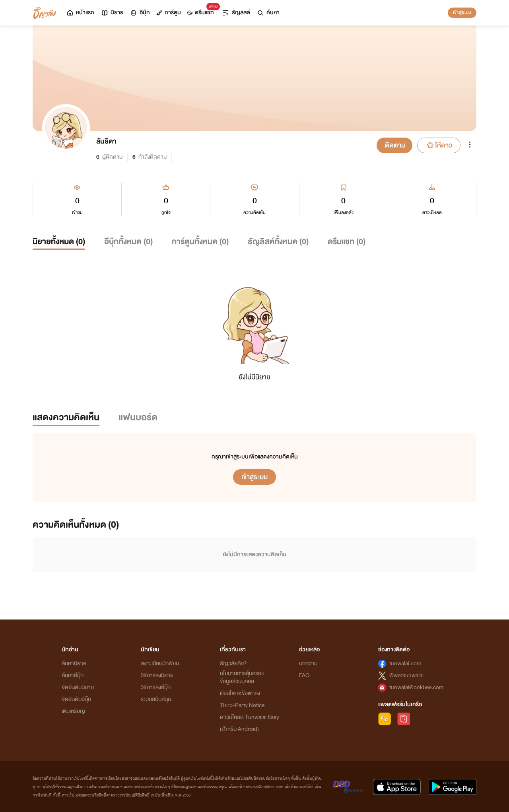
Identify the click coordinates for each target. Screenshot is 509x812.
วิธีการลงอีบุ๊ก (156, 687)
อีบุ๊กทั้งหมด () (128, 242)
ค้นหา (268, 13)
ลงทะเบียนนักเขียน (160, 663)
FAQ (304, 675)
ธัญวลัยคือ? (233, 663)
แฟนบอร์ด (138, 417)
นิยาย (112, 13)
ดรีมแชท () (347, 242)
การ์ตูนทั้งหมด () (200, 242)
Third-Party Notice (242, 705)
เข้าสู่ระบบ (462, 12)
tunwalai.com (405, 663)
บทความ (308, 663)
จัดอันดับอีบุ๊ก (76, 699)
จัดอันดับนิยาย (78, 687)
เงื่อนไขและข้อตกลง (240, 693)
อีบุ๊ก (140, 13)
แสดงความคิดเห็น (66, 417)
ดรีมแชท (202, 11)
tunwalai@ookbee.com (417, 687)
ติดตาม (395, 145)
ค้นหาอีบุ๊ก (73, 675)
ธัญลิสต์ (236, 13)
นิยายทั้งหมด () (59, 242)
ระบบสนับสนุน (156, 699)
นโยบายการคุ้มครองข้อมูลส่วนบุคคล (242, 677)
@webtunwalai (406, 675)
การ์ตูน (169, 13)
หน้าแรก (80, 13)
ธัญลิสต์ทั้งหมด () (278, 242)
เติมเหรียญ (73, 711)
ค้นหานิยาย (74, 663)
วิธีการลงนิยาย (157, 675)
